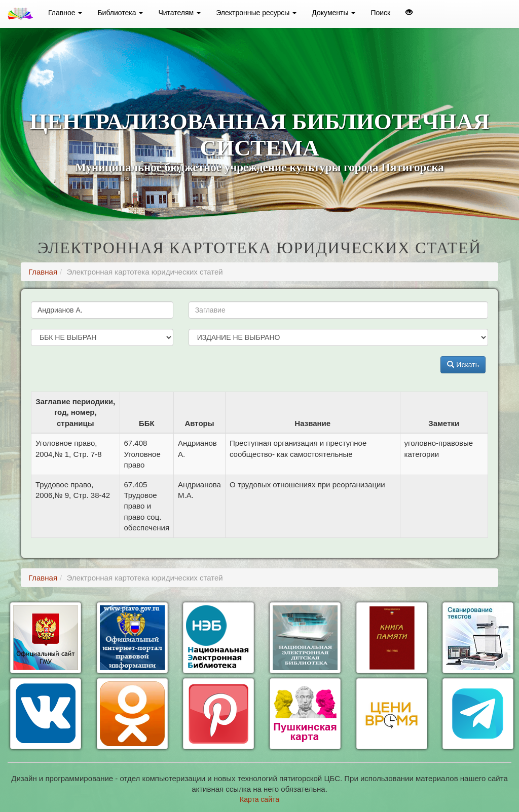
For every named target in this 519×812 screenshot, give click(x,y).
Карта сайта (259, 799)
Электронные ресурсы (256, 13)
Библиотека (120, 13)
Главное (65, 13)
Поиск (380, 13)
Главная (43, 272)
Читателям (179, 13)
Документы (333, 13)
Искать (463, 365)
